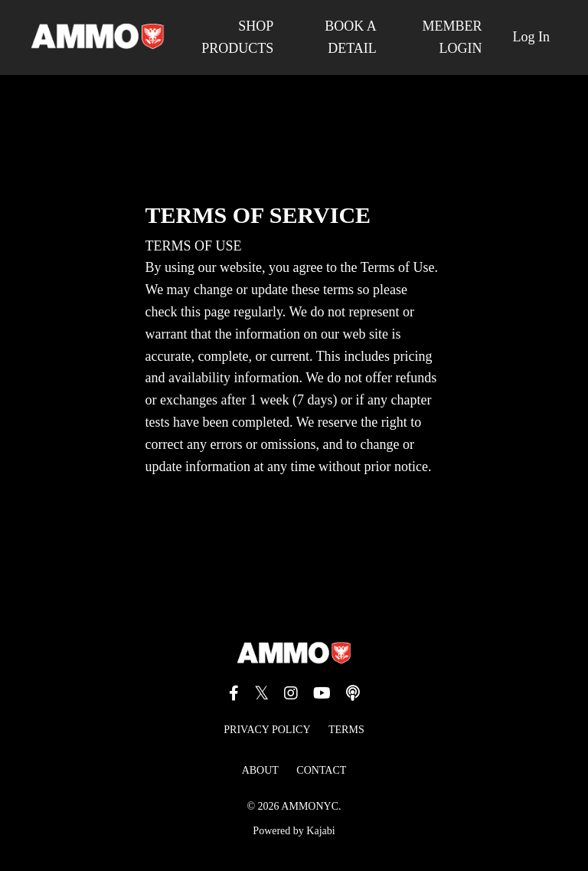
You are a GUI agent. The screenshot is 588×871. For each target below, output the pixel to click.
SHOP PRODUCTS (237, 37)
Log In (532, 37)
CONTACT (321, 770)
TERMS (346, 730)
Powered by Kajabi (294, 831)
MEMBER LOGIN (452, 37)
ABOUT (260, 770)
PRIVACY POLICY (267, 730)
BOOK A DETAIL (351, 37)
